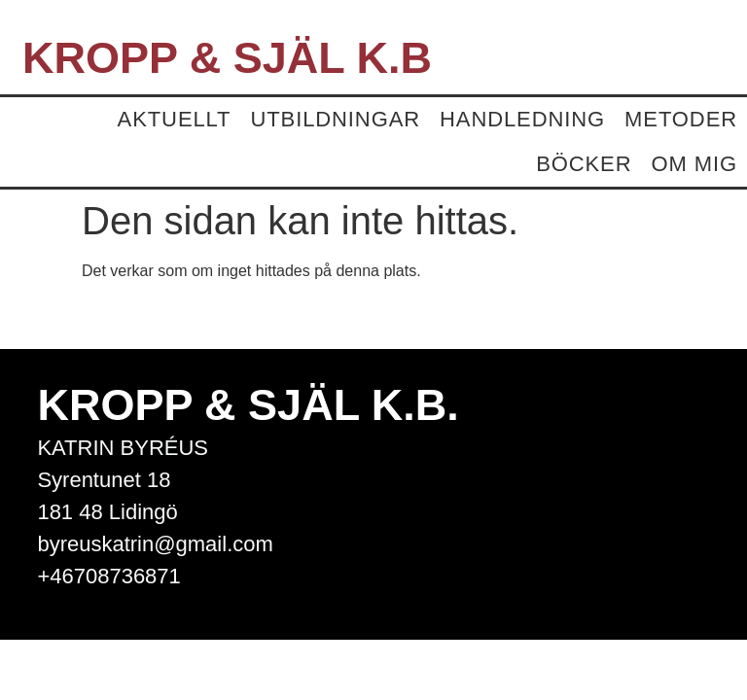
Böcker (584, 164)
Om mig (694, 164)
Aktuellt (175, 119)
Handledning (522, 119)
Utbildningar (335, 119)
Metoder (681, 119)
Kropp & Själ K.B (227, 58)
